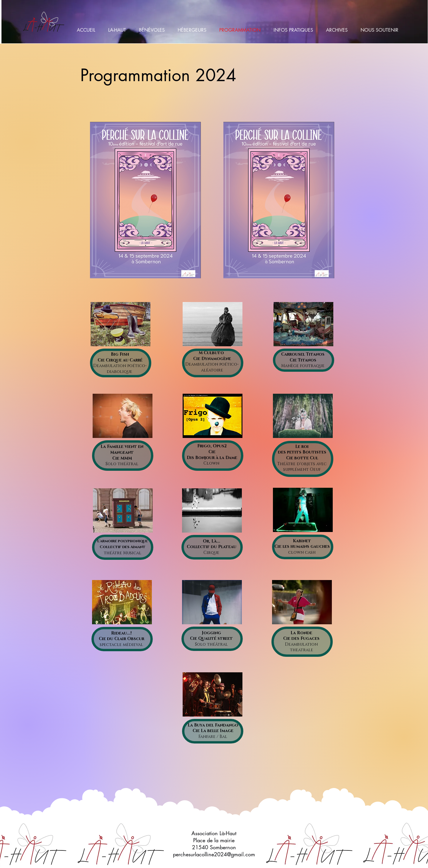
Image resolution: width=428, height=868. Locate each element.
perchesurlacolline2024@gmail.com (214, 854)
